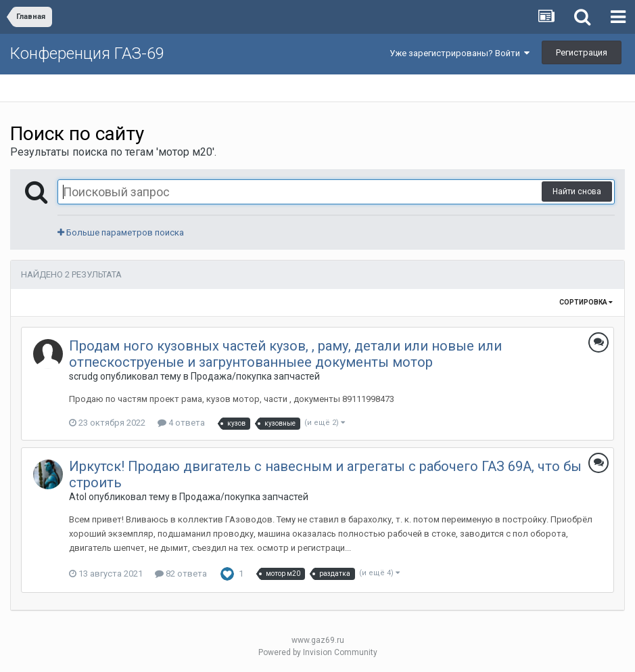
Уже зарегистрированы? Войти (460, 53)
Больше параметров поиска (121, 232)
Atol (78, 497)
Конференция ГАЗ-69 (87, 53)
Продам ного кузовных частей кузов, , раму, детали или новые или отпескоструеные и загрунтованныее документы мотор (285, 354)
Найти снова (577, 192)
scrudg (84, 376)
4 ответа (181, 423)
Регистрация (582, 52)
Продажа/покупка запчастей (255, 376)
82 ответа (181, 574)
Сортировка (586, 302)
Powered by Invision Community (318, 652)
